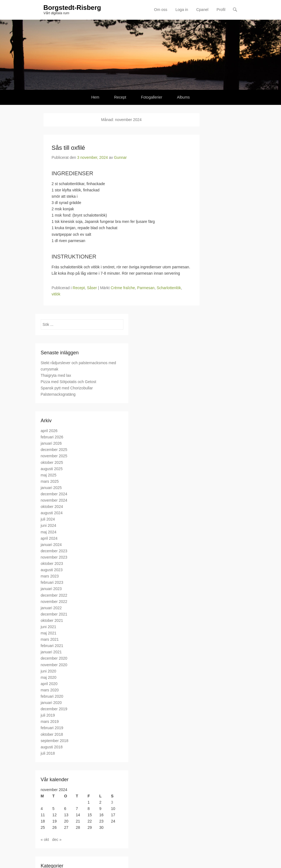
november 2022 (54, 602)
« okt (45, 840)
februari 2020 (52, 696)
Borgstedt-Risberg (72, 8)
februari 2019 (52, 728)
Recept (120, 97)
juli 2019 (48, 715)
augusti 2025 (52, 469)
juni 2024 (49, 525)
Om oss (161, 10)
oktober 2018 (52, 734)
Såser (92, 288)
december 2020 (54, 658)
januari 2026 (51, 443)
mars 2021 (50, 639)
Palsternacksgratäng (58, 394)
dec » (57, 840)
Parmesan (146, 288)
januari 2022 (51, 608)
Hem (95, 97)
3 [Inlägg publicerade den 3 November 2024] (112, 802)
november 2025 (54, 456)
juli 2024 (48, 519)
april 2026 (49, 431)
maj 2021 (49, 633)
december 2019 (54, 709)
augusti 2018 (52, 747)
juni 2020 (49, 671)
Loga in (182, 10)
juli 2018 (48, 753)
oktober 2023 (52, 564)
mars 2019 (50, 722)
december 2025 (54, 450)
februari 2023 (52, 582)
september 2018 (55, 741)
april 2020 (49, 684)
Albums (183, 97)
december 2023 (54, 551)
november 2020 (54, 665)
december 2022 (54, 595)
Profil (221, 10)
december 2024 (54, 494)
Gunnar (121, 157)
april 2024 (49, 538)
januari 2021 (51, 652)
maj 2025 (49, 475)
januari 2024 (51, 545)
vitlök (56, 294)
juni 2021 (49, 627)
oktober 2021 (52, 620)
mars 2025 (50, 481)
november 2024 (54, 500)
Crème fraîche (123, 288)
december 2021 (54, 614)
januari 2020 (51, 703)
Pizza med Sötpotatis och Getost (69, 382)
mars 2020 (50, 690)
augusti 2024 (52, 513)
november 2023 (54, 557)
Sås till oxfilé (68, 148)
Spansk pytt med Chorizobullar (67, 388)
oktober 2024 (52, 507)
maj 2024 (49, 532)
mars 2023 (50, 576)
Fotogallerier (152, 97)
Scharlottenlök (169, 288)
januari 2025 (51, 488)
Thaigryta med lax (56, 375)
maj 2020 (49, 677)
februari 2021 (52, 646)
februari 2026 (52, 437)
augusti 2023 (52, 570)
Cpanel (202, 10)
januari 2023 (51, 589)
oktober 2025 (52, 462)
